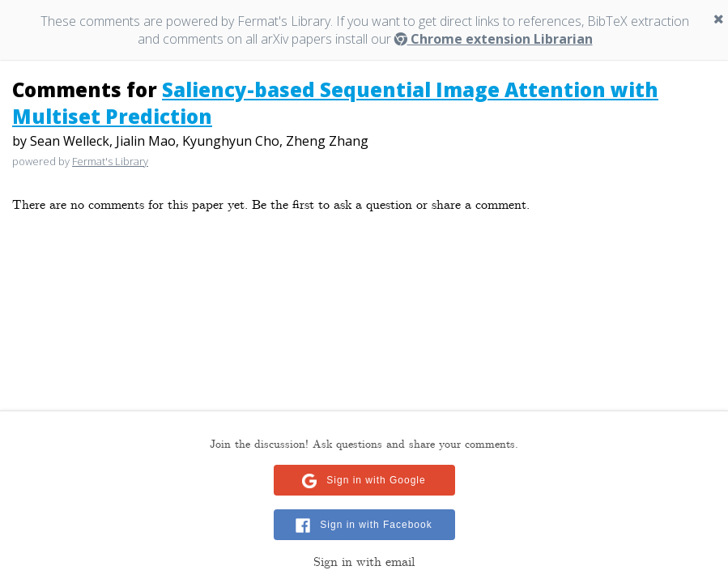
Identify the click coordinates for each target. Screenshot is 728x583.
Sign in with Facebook (376, 525)
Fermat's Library (110, 161)
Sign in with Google (376, 480)
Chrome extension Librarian (494, 39)
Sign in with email (364, 562)
